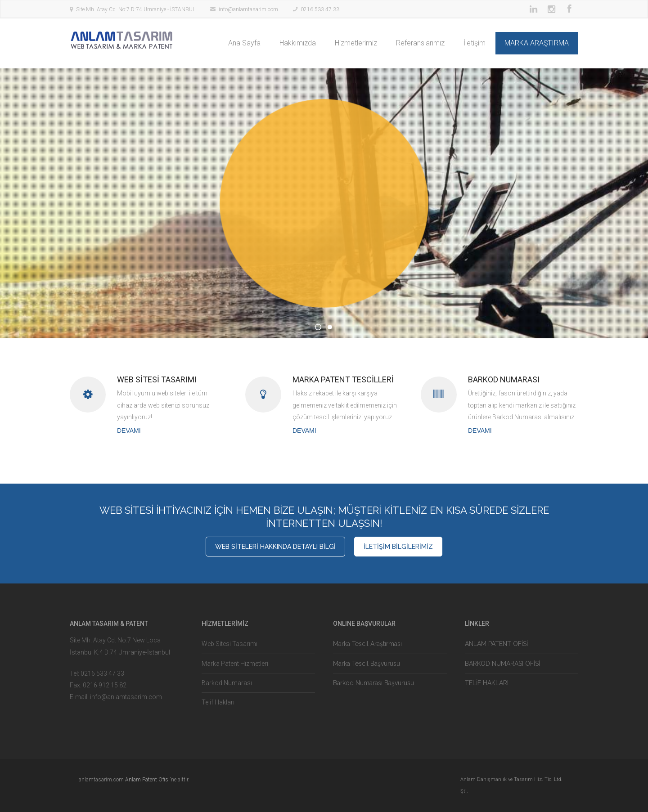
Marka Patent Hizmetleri (235, 664)
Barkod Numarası (227, 683)
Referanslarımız (420, 43)
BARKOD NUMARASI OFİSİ (502, 664)
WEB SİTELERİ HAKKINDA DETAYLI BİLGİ (275, 547)
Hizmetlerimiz (356, 43)
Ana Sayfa (244, 43)
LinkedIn (533, 9)
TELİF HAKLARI (487, 683)
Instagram (551, 9)
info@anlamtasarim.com (126, 697)
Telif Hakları (218, 702)
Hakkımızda (298, 43)
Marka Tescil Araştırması (367, 644)
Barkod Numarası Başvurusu (373, 683)
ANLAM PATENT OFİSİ (496, 644)
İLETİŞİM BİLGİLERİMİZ (398, 547)
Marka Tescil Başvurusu (367, 664)
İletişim (475, 43)
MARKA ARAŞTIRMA (537, 43)
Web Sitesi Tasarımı (229, 644)
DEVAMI (129, 431)
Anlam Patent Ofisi (147, 780)
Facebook (569, 9)
